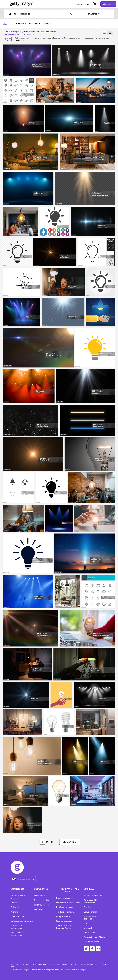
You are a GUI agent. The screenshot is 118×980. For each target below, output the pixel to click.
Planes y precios (41, 900)
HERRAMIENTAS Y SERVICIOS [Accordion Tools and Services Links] (70, 890)
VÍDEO (46, 23)
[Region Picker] (23, 879)
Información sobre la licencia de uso (85, 964)
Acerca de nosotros (93, 896)
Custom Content (18, 916)
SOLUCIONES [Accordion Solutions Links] (41, 889)
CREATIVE (21, 23)
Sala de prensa (90, 912)
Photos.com (89, 933)
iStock (87, 923)
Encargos (38, 909)
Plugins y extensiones (66, 907)
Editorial (15, 907)
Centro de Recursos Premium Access (65, 927)
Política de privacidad (58, 964)
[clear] (72, 14)
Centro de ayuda (91, 942)
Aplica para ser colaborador (18, 934)
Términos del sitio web (20, 964)
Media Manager (64, 898)
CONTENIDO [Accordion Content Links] (17, 889)
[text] (42, 14)
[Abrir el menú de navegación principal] (5, 4)
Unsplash (88, 928)
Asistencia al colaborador (16, 927)
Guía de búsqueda (64, 921)
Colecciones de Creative (22, 921)
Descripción (40, 896)
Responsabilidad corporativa (92, 901)
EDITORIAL (35, 23)
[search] (11, 14)
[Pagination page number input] (42, 842)
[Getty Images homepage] (21, 4)
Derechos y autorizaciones (68, 903)
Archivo (14, 912)
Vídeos (14, 903)
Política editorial (39, 964)
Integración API (63, 916)
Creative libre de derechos (18, 897)
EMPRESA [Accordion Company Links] (89, 889)
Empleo (87, 907)
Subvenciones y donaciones (91, 918)
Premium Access (42, 905)
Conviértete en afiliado (94, 937)
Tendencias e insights (66, 912)
